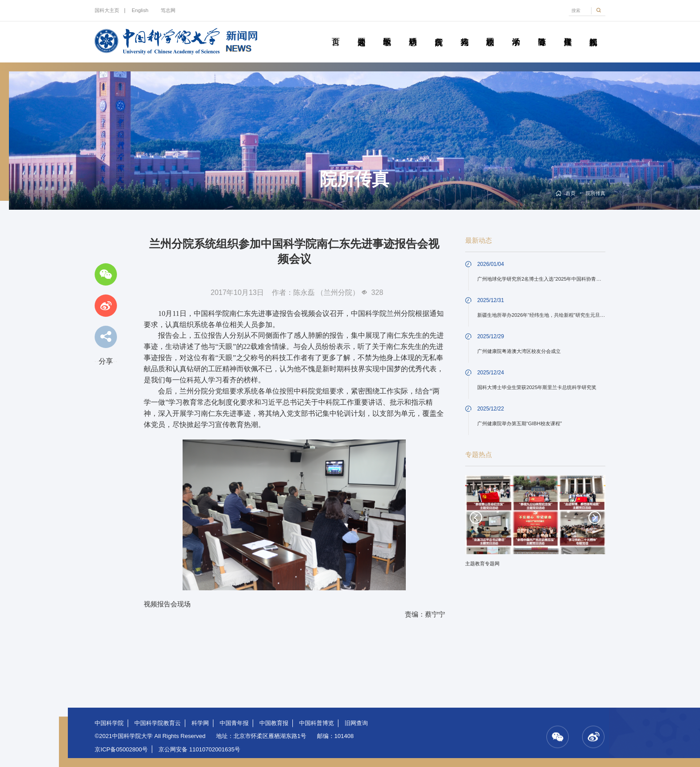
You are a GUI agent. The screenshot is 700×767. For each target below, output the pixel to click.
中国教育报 (274, 723)
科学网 (200, 723)
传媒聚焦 (567, 32)
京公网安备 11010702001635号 (199, 749)
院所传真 (439, 32)
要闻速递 (361, 32)
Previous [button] (476, 518)
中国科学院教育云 (158, 723)
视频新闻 (593, 32)
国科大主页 (107, 10)
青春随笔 (542, 32)
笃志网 (168, 10)
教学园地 (387, 32)
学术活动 (516, 32)
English (140, 10)
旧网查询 (356, 723)
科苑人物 (464, 32)
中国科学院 (109, 723)
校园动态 (490, 32)
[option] (535, 524)
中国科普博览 (317, 723)
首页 (336, 32)
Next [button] (595, 518)
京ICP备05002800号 (121, 749)
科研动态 (413, 32)
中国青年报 (234, 723)
